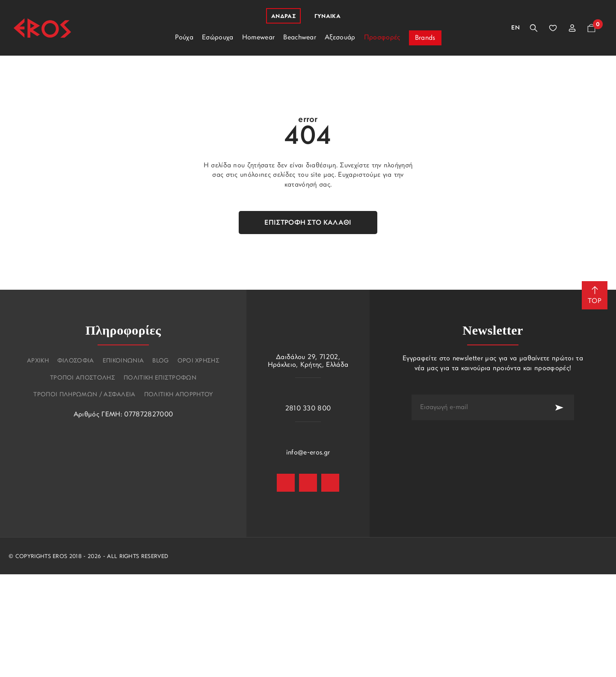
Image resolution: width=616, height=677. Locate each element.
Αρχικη (38, 361)
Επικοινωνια (123, 361)
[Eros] (42, 28)
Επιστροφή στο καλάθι (308, 223)
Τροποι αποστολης (83, 378)
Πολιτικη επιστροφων (160, 378)
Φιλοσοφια (76, 361)
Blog (160, 361)
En (515, 28)
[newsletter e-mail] (478, 407)
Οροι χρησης (199, 361)
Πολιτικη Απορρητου (179, 395)
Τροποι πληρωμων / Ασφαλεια (84, 395)
